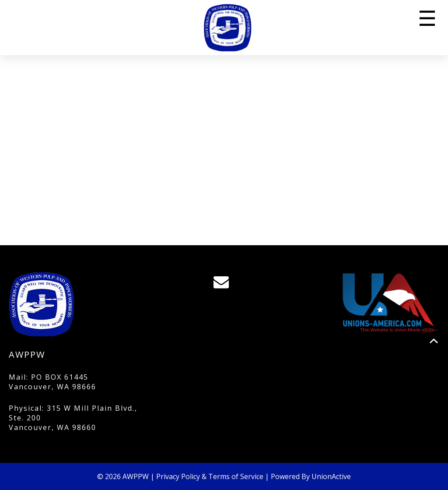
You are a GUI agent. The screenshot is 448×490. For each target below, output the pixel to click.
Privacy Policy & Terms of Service (210, 476)
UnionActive (331, 476)
